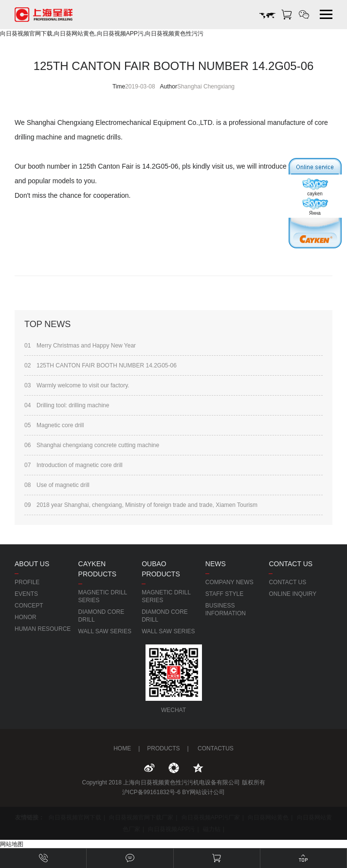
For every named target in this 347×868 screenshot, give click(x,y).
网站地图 (12, 844)
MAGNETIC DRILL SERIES (103, 596)
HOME (122, 748)
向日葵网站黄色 (268, 817)
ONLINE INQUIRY (292, 594)
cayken (315, 187)
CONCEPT (29, 606)
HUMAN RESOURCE (43, 629)
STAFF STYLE (224, 594)
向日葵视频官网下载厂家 (141, 817)
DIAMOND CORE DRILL (101, 616)
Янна (315, 207)
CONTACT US (287, 582)
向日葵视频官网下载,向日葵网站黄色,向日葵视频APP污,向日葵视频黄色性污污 (102, 34)
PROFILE (27, 582)
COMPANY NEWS (229, 582)
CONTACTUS (215, 748)
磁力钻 (212, 829)
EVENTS (26, 594)
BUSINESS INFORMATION (226, 609)
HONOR (26, 617)
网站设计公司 (207, 792)
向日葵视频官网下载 (75, 817)
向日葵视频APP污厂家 (211, 817)
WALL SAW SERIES (105, 631)
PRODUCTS (163, 748)
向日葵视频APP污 (171, 829)
